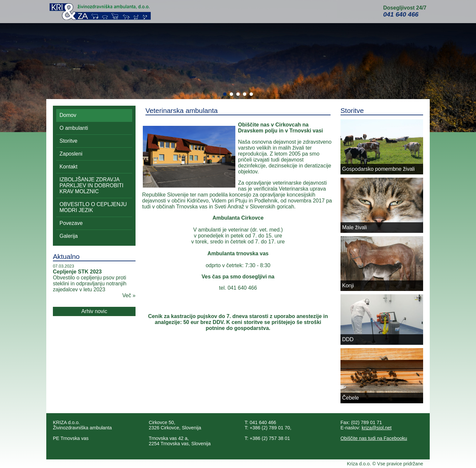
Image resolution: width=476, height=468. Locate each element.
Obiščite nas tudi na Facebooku (374, 438)
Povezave (71, 223)
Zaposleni (71, 154)
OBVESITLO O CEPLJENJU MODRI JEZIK (93, 207)
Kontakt (68, 167)
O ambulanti (74, 128)
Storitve (68, 141)
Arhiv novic (94, 311)
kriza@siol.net (377, 428)
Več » (129, 295)
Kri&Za (100, 12)
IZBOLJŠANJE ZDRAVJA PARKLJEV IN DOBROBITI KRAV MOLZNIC (92, 185)
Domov (68, 115)
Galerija (69, 236)
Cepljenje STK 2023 (77, 272)
